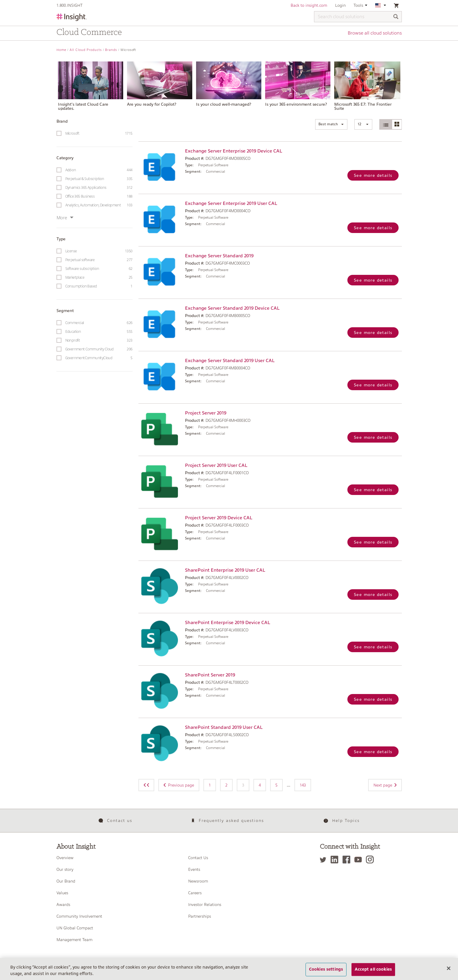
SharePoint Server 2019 (210, 675)
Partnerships (200, 916)
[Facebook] (348, 860)
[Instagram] (371, 860)
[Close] (449, 972)
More (65, 218)
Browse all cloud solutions (375, 33)
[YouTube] (360, 860)
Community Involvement (79, 916)
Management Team (74, 940)
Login (340, 5)
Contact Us (198, 858)
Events (194, 869)
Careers (195, 893)
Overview (65, 858)
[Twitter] (325, 860)
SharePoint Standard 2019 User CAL (224, 727)
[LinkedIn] (336, 860)
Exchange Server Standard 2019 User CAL (230, 361)
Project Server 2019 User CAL (216, 465)
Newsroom (198, 881)
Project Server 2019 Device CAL (219, 518)
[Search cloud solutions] (358, 17)
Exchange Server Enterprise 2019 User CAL (231, 203)
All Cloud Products (86, 50)
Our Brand (66, 881)
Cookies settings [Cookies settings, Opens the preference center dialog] (326, 973)
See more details (373, 175)
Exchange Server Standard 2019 (219, 256)
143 (303, 785)
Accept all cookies (373, 973)
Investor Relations (205, 904)
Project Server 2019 (206, 413)
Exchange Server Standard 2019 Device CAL (232, 308)
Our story (65, 869)
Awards (63, 904)
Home (61, 50)
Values (62, 893)
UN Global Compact (75, 928)
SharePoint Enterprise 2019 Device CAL (228, 623)
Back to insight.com (309, 5)
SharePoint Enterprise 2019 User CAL (225, 570)
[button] (331, 124)
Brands (111, 50)
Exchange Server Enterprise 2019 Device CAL (234, 151)
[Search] (396, 17)
